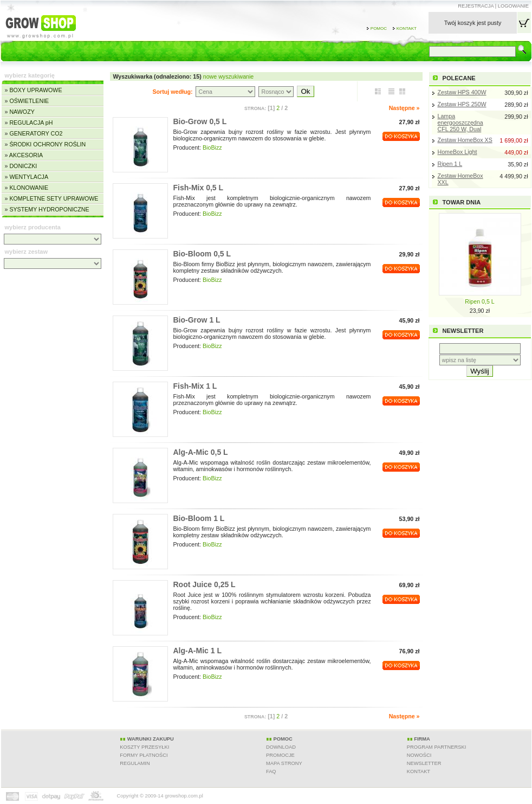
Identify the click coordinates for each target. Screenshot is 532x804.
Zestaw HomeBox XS (465, 140)
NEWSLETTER (424, 763)
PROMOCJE (280, 755)
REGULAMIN (135, 763)
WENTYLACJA (29, 177)
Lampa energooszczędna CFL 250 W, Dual (460, 123)
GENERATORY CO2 (36, 133)
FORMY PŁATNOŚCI (144, 755)
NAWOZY (22, 112)
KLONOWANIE (29, 188)
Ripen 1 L (450, 164)
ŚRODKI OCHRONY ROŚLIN (47, 144)
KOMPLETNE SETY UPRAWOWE (54, 198)
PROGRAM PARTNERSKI (437, 747)
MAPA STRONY (284, 763)
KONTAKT (419, 771)
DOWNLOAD (281, 747)
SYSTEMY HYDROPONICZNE (49, 209)
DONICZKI (23, 166)
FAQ (271, 771)
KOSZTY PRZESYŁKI (144, 747)
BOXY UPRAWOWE (35, 90)
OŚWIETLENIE (29, 101)
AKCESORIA (26, 155)
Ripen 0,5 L (480, 301)
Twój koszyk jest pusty (473, 23)
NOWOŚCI (419, 755)
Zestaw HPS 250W (462, 104)
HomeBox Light (458, 152)
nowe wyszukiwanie (229, 76)
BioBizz (212, 147)
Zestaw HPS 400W (462, 92)
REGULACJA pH (31, 123)
